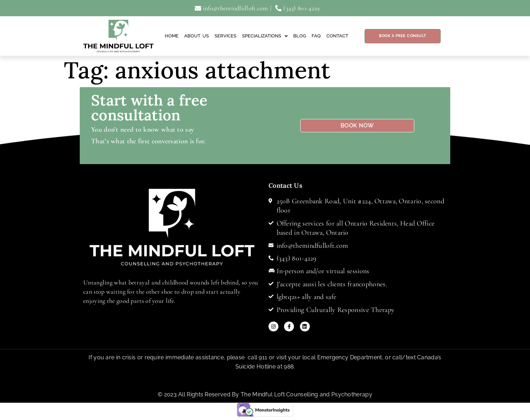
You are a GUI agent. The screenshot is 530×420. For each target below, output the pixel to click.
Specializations (265, 36)
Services (225, 36)
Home (172, 36)
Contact (337, 36)
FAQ (316, 36)
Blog (300, 36)
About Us (197, 36)
